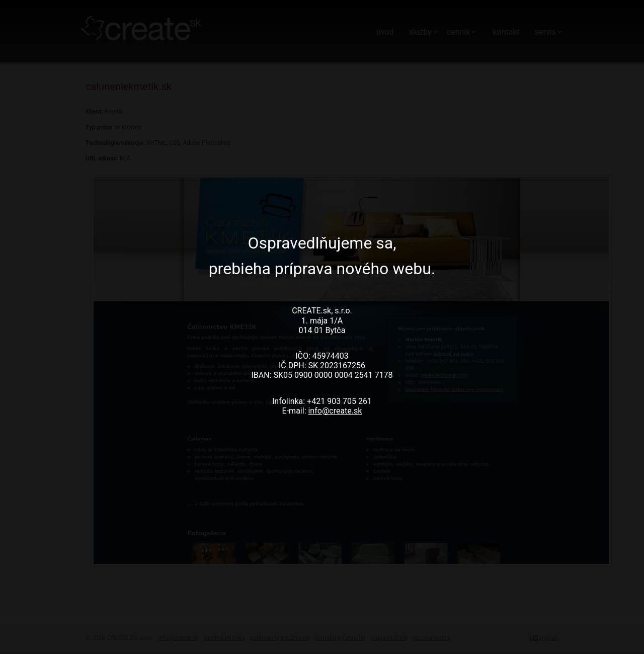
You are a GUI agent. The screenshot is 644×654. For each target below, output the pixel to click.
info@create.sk (335, 411)
